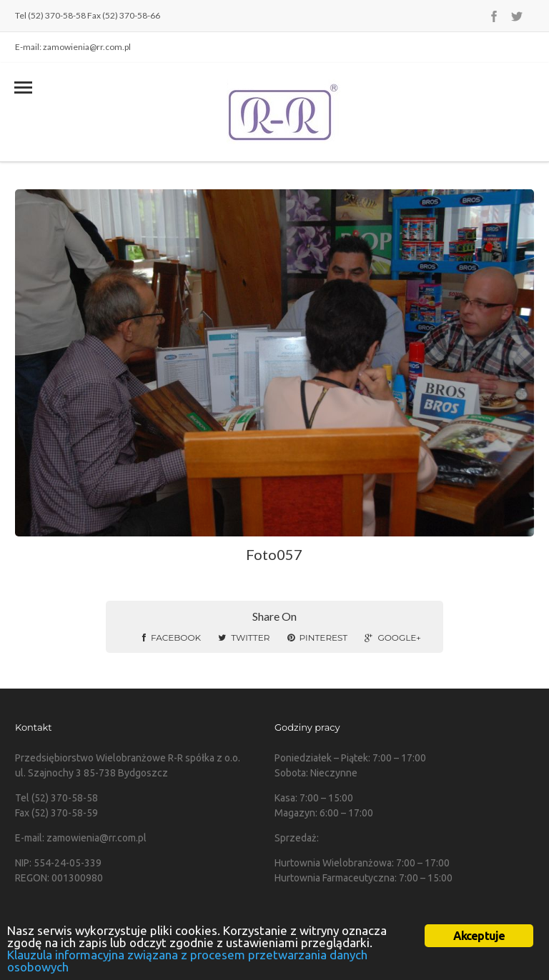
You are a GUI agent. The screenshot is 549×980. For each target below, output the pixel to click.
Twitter (244, 637)
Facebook (172, 637)
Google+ (392, 637)
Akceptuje (479, 936)
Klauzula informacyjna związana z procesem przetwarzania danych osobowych (187, 961)
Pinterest (318, 637)
